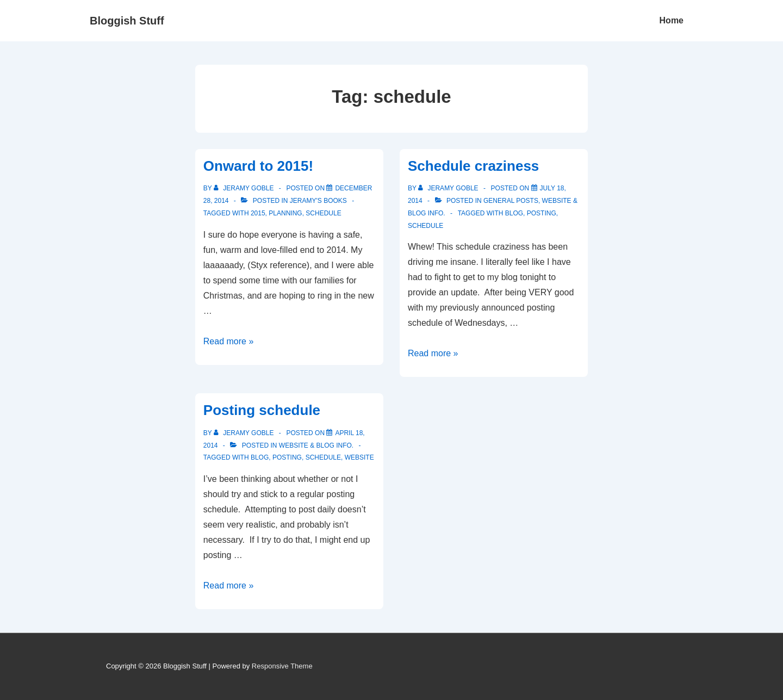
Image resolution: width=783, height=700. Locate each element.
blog (514, 213)
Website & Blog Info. (316, 445)
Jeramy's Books (318, 201)
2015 (258, 213)
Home (672, 20)
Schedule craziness (473, 166)
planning (285, 213)
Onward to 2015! (258, 166)
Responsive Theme (282, 666)
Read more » (229, 341)
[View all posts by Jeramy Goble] (245, 188)
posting (542, 213)
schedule (323, 213)
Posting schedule (262, 410)
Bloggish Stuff (127, 21)
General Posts (511, 201)
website (359, 457)
